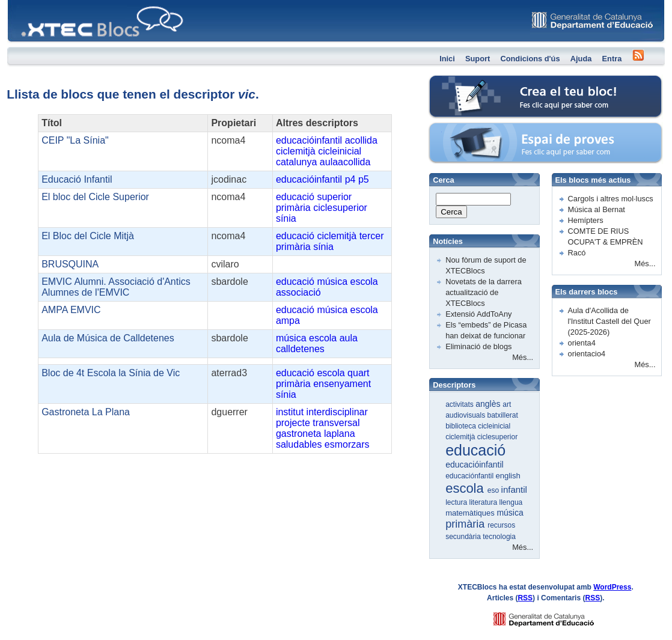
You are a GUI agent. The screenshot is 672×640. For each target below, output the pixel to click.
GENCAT (555, 616)
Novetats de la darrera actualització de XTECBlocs (484, 292)
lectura (457, 502)
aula (349, 338)
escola (364, 282)
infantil (514, 489)
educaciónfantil (470, 476)
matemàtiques (471, 513)
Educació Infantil (77, 179)
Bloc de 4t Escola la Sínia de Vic (111, 373)
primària (293, 208)
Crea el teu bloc (463, 81)
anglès (489, 404)
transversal (336, 423)
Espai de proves (463, 129)
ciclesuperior (340, 208)
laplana (340, 434)
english (508, 476)
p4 (350, 179)
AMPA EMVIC (71, 310)
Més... (523, 357)
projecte (293, 423)
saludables (299, 444)
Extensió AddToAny (478, 314)
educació (295, 197)
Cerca (451, 212)
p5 (364, 179)
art (507, 404)
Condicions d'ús (530, 59)
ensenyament (342, 384)
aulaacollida (345, 162)
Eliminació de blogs (478, 346)
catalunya (297, 162)
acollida (361, 140)
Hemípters (586, 220)
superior (334, 197)
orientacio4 (587, 354)
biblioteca (462, 426)
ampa (288, 321)
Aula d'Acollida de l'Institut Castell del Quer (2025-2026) (609, 321)
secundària (464, 537)
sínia (286, 218)
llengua (511, 502)
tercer (372, 236)
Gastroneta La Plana (86, 412)
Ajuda (581, 59)
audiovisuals (466, 415)
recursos (501, 525)
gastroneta (299, 434)
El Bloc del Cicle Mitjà (88, 236)
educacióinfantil (309, 140)
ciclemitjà (296, 151)
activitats (460, 404)
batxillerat (503, 415)
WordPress (612, 587)
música (332, 282)
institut (290, 412)
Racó (577, 253)
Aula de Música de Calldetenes (108, 338)
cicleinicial (340, 151)
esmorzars (347, 444)
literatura (484, 502)
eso (494, 490)
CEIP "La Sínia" (75, 140)
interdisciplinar (337, 412)
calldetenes (300, 349)
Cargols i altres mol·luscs (611, 199)
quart (358, 373)
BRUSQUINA (70, 264)
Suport (478, 59)
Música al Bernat (597, 209)
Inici (447, 59)
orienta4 (582, 343)
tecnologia (499, 537)
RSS (525, 598)
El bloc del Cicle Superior (95, 197)
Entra (612, 59)
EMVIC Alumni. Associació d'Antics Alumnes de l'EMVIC (116, 287)
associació (298, 292)
